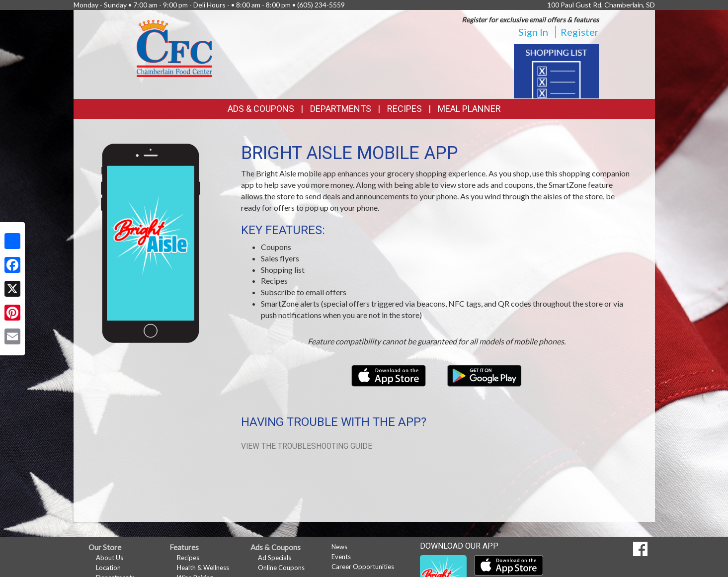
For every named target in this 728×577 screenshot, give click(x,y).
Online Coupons (281, 568)
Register (580, 32)
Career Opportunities (363, 567)
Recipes (404, 109)
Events (341, 557)
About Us (110, 558)
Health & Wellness (203, 568)
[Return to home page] (174, 47)
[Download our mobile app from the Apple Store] (389, 374)
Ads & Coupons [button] (261, 109)
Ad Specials (275, 558)
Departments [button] (341, 109)
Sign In (533, 32)
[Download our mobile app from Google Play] (485, 374)
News (339, 547)
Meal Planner (469, 109)
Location (108, 568)
